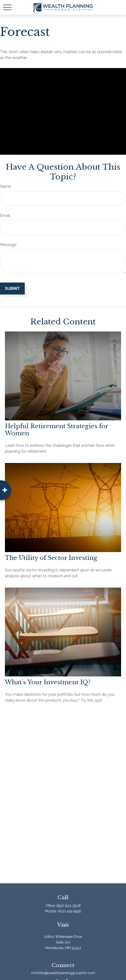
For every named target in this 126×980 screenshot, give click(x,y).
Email (5, 216)
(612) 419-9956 (69, 911)
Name (6, 186)
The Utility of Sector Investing (51, 558)
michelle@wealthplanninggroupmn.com (63, 973)
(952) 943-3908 (69, 906)
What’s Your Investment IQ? (48, 682)
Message (8, 245)
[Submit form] (12, 289)
